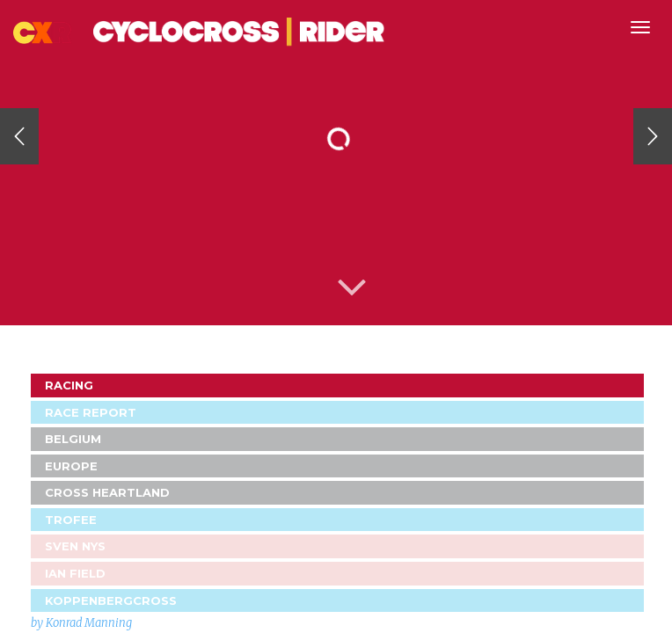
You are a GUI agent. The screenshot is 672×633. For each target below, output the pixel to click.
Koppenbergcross (111, 600)
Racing (69, 385)
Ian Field (75, 573)
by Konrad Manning (81, 623)
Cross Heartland (107, 492)
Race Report (91, 412)
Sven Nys (75, 546)
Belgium (73, 439)
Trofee (71, 520)
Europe (71, 466)
